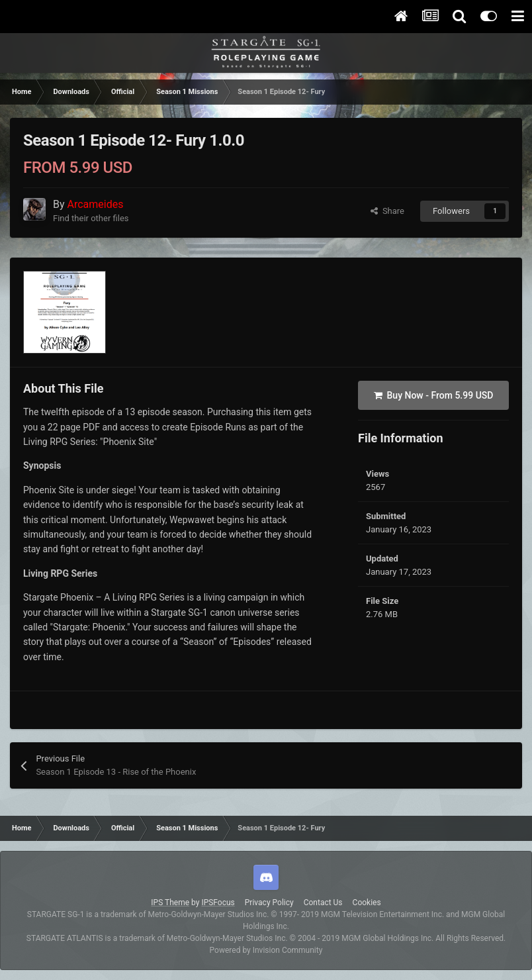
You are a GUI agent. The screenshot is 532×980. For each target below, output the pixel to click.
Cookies (367, 903)
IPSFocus (218, 903)
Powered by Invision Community (266, 950)
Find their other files (91, 218)
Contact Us (323, 903)
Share (387, 211)
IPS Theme (170, 903)
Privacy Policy (269, 903)
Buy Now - (434, 395)
